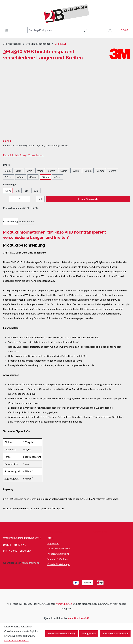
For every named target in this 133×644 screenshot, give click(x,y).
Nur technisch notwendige (62, 633)
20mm (88, 171)
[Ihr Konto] (110, 30)
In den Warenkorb (88, 199)
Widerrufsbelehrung (58, 554)
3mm (8, 171)
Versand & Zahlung (58, 559)
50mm (45, 177)
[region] (66, 103)
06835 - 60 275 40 (15, 545)
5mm (19, 171)
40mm (21, 177)
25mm (100, 171)
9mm (40, 171)
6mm (29, 171)
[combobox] (55, 30)
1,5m (8, 191)
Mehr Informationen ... (16, 640)
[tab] (10, 222)
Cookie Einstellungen (59, 564)
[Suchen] (86, 30)
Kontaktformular (30, 563)
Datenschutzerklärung (59, 548)
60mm (58, 177)
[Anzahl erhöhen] (33, 199)
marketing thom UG (78, 618)
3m (18, 191)
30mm (113, 171)
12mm (52, 171)
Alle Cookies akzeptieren (115, 633)
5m (27, 191)
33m (36, 191)
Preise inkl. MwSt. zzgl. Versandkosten (24, 155)
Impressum (53, 543)
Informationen (100, 532)
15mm (64, 171)
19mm (76, 171)
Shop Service (55, 532)
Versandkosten (64, 604)
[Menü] (7, 30)
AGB (50, 538)
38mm (9, 177)
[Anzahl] (20, 199)
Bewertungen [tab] (27, 221)
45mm (33, 177)
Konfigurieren (89, 633)
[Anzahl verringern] (6, 199)
